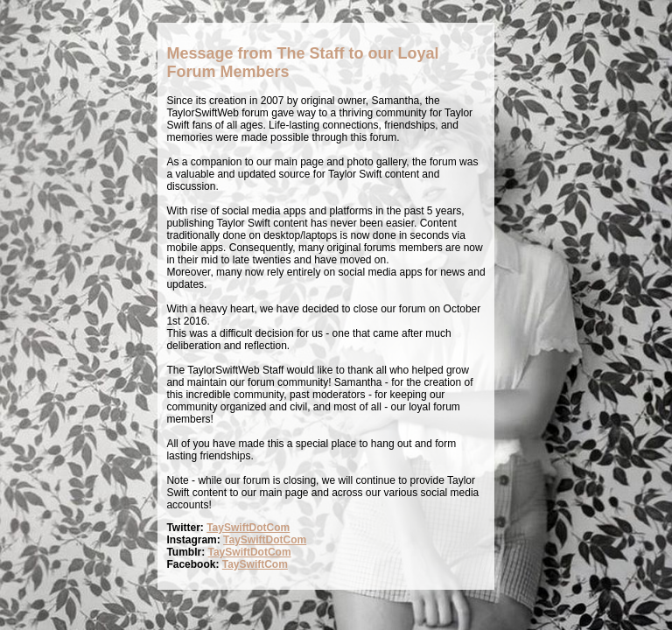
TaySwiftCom (255, 564)
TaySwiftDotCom (248, 528)
